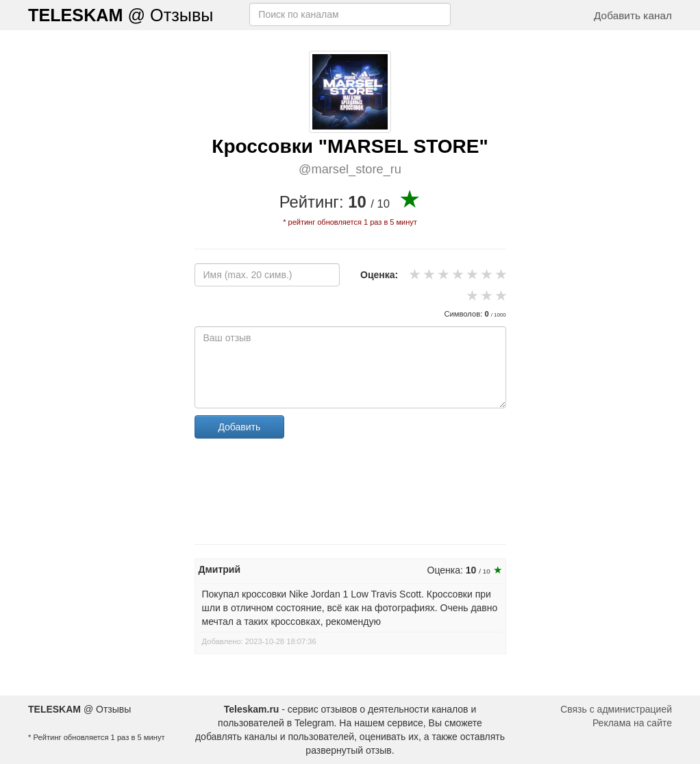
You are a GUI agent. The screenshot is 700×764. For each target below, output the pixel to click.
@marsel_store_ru (350, 169)
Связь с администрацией (616, 709)
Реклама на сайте (632, 723)
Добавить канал (633, 15)
